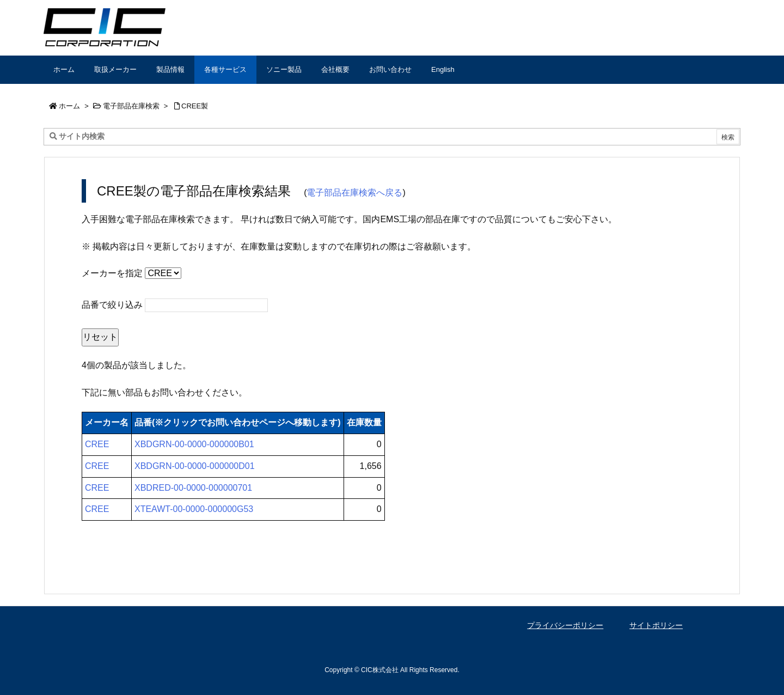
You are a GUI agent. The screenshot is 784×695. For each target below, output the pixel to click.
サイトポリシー (656, 625)
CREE (97, 444)
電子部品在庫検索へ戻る (354, 193)
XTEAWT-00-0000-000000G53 (194, 509)
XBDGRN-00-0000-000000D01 (195, 466)
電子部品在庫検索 (131, 106)
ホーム (69, 106)
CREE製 (195, 106)
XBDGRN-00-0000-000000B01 (194, 444)
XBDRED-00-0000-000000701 (193, 488)
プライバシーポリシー (565, 625)
